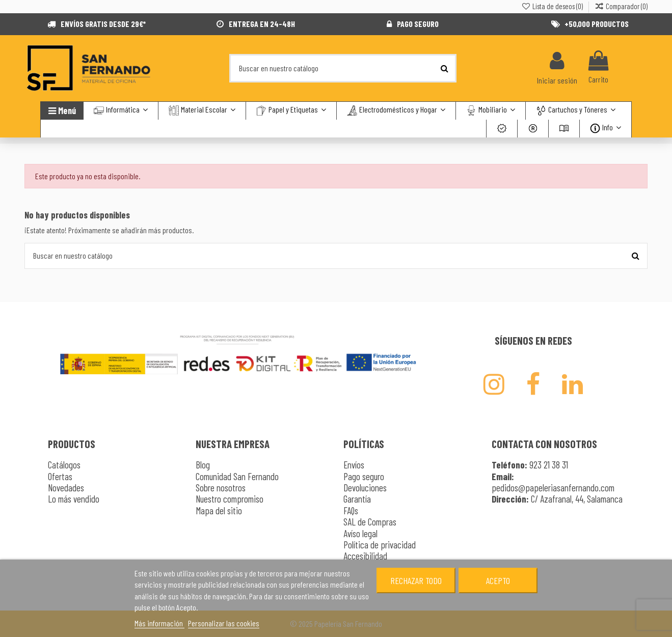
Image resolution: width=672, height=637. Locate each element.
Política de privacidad (380, 545)
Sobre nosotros (221, 488)
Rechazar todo (416, 580)
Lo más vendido (74, 499)
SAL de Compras (370, 522)
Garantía (357, 499)
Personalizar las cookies (224, 623)
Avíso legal (360, 533)
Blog (203, 465)
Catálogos (64, 465)
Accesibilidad (365, 556)
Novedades (66, 488)
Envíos (354, 465)
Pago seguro (364, 476)
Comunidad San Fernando (237, 476)
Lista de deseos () (552, 6)
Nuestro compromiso (230, 499)
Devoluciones (365, 488)
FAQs (351, 510)
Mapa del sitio (219, 510)
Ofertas (60, 476)
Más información (159, 623)
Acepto (498, 580)
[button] (575, 111)
